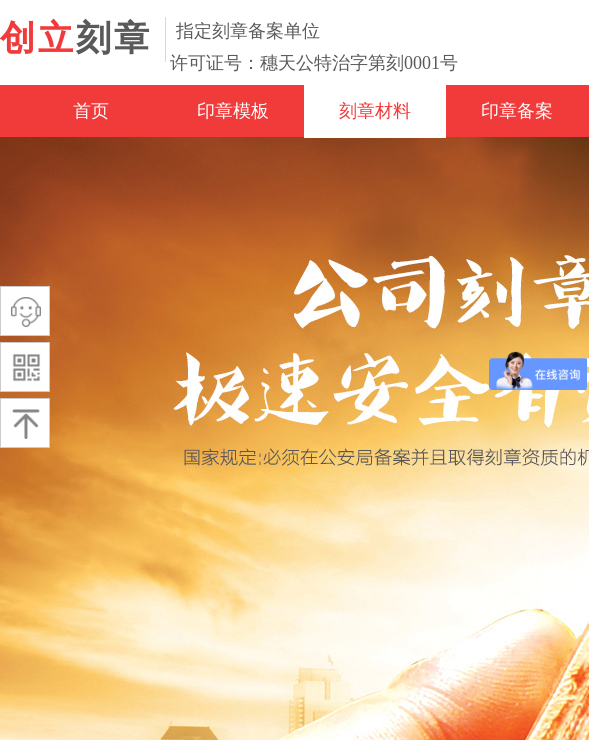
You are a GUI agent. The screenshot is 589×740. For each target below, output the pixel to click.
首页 (91, 111)
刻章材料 (375, 111)
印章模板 (233, 111)
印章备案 (517, 111)
